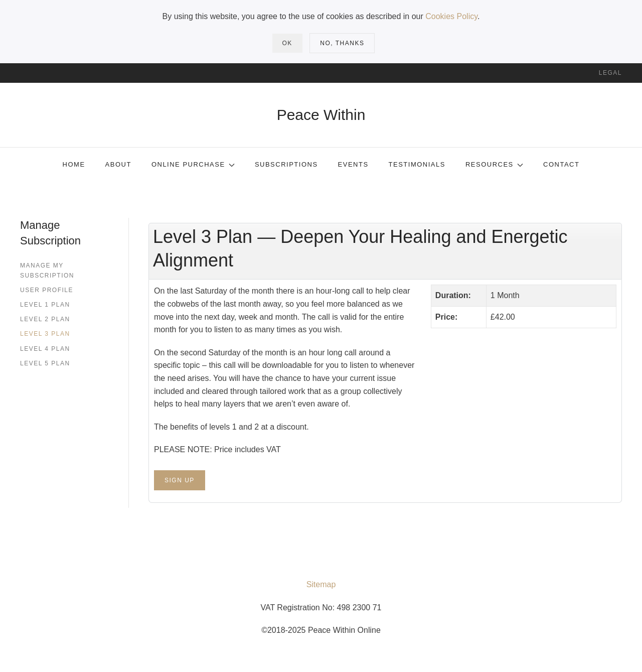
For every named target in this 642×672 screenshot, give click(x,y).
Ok (287, 43)
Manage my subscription (47, 270)
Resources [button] (494, 164)
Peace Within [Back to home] (321, 115)
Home (74, 164)
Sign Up (180, 480)
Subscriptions (286, 164)
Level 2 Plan (45, 319)
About (118, 164)
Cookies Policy (451, 16)
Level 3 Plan (45, 334)
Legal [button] (610, 73)
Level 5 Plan (45, 363)
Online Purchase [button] (193, 164)
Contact (561, 164)
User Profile (47, 290)
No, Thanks (342, 43)
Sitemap (321, 584)
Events (353, 164)
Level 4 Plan (45, 349)
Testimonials (417, 164)
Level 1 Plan (45, 305)
